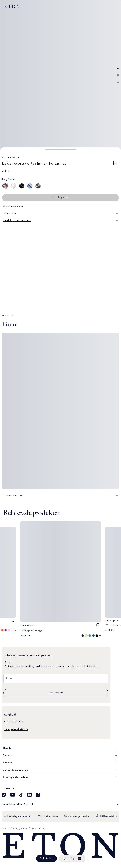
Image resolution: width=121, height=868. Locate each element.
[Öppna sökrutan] (65, 859)
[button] (61, 149)
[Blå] (22, 186)
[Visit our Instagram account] (4, 795)
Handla (60, 748)
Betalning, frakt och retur (60, 220)
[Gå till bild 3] (118, 82)
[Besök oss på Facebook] (38, 795)
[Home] (60, 846)
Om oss (60, 763)
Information (60, 214)
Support (60, 755)
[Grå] (38, 186)
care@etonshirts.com (16, 729)
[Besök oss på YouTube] (13, 795)
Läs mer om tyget (60, 496)
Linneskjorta (27, 625)
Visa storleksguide (13, 206)
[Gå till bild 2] (118, 75)
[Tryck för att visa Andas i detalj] (60, 282)
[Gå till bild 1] (118, 69)
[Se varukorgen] (72, 859)
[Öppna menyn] (79, 859)
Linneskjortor (13, 158)
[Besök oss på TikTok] (21, 795)
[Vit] (14, 186)
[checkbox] (115, 164)
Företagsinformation (60, 777)
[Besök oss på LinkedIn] (29, 795)
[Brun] (5, 186)
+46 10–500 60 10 (14, 722)
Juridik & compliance (60, 770)
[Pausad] (113, 304)
